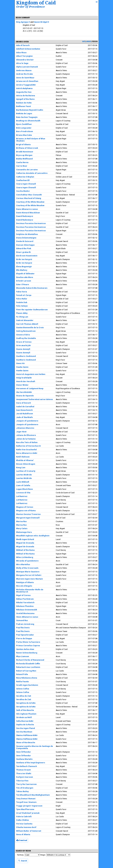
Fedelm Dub (22, 302)
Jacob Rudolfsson (25, 414)
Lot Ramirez (22, 496)
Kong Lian (21, 467)
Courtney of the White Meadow (30, 202)
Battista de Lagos (24, 113)
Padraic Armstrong (25, 624)
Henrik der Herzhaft (26, 381)
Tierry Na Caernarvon (26, 784)
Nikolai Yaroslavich (25, 602)
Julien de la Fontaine (26, 439)
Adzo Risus (21, 53)
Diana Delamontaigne (26, 238)
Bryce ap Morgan (24, 155)
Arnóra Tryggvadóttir (26, 85)
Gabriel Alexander (25, 320)
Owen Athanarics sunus (27, 617)
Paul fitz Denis (23, 628)
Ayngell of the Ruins (25, 99)
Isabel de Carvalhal (25, 407)
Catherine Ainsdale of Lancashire (32, 173)
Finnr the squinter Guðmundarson (32, 310)
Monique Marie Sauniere (28, 572)
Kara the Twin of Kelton (27, 442)
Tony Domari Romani (26, 799)
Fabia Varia (22, 292)
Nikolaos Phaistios (25, 606)
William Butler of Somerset (29, 831)
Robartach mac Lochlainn (28, 667)
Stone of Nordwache (26, 742)
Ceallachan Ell (23, 180)
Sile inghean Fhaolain (26, 714)
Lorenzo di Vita (23, 493)
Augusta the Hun (24, 92)
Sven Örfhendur (24, 752)
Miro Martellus (23, 564)
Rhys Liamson (23, 656)
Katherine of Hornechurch (28, 446)
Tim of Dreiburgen (25, 788)
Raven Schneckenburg (27, 653)
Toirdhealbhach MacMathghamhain (33, 795)
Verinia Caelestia (24, 824)
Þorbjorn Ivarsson (25, 777)
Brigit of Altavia (23, 144)
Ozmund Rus (22, 620)
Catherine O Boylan (25, 177)
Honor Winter (22, 385)
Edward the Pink (24, 248)
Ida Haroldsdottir (24, 392)
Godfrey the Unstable (26, 338)
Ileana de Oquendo (25, 396)
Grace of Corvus (24, 342)
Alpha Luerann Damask (27, 67)
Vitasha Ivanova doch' (26, 827)
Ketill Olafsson (23, 457)
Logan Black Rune (24, 489)
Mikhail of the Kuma (25, 550)
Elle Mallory (22, 270)
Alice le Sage (22, 63)
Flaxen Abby (22, 313)
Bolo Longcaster (24, 128)
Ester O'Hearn (23, 284)
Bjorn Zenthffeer (24, 124)
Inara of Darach (24, 403)
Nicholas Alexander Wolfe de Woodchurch (30, 591)
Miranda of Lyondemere (27, 561)
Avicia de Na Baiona (26, 96)
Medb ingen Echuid (25, 539)
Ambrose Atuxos (24, 70)
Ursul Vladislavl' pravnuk (28, 813)
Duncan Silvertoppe (25, 245)
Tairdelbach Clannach (27, 766)
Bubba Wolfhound (24, 159)
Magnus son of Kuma (26, 511)
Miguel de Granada (25, 543)
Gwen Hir (21, 363)
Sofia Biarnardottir (25, 721)
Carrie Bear (22, 166)
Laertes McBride (24, 475)
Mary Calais (22, 528)
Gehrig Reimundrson (26, 331)
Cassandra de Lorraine (27, 170)
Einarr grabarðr (24, 252)
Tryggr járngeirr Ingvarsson (29, 806)
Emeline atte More (25, 277)
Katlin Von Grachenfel (26, 450)
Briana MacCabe (24, 135)
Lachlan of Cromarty (26, 471)
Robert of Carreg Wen (26, 671)
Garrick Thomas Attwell (27, 324)
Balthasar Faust (23, 106)
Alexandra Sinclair (25, 60)
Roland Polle (22, 674)
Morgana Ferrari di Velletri (29, 575)
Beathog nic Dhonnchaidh (28, 121)
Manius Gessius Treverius (28, 514)
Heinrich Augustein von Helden (31, 374)
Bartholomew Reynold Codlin (30, 110)
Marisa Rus (21, 521)
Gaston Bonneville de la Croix (30, 328)
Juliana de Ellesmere (26, 435)
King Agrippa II (23, 22)
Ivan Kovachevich (24, 410)
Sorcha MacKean (24, 732)
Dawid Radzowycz (25, 216)
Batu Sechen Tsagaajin (27, 117)
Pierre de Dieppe (24, 638)
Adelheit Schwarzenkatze (28, 49)
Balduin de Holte (24, 103)
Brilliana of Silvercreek (27, 148)
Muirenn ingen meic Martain (30, 579)
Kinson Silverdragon (26, 464)
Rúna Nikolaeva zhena (27, 678)
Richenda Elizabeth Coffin (28, 664)
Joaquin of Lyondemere (27, 421)
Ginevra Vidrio (23, 335)
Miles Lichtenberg (25, 557)
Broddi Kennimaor (25, 152)
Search (23, 861)
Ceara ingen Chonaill (26, 184)
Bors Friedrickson (25, 131)
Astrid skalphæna (24, 88)
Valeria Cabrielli (24, 817)
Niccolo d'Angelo (24, 586)
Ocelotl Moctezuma (25, 613)
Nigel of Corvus (23, 595)
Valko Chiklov (23, 820)
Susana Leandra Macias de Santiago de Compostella (35, 747)
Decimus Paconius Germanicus (31, 223)
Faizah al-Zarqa (24, 295)
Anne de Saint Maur (25, 78)
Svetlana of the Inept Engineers (31, 763)
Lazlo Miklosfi (23, 482)
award (89, 41)
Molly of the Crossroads (27, 568)
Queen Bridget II (41, 22)
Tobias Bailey (22, 791)
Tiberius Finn (22, 781)
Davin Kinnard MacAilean (28, 213)
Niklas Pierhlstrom (25, 599)
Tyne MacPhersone (25, 809)
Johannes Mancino (25, 428)
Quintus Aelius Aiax (25, 649)
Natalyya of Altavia (25, 582)
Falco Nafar (22, 299)
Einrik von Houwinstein (27, 256)
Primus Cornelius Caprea (28, 646)
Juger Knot (21, 432)
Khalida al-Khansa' (25, 460)
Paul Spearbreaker (25, 635)
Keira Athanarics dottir (27, 453)
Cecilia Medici (23, 191)
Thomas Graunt (23, 770)
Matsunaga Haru (24, 532)
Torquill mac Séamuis (26, 802)
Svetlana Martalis (24, 759)
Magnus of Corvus (25, 507)
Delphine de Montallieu (27, 234)
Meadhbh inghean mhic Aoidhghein (33, 536)
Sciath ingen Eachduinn (27, 685)
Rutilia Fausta (22, 682)
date (84, 41)
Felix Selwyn (22, 306)
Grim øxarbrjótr (24, 345)
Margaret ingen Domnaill (28, 518)
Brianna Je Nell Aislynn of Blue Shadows (31, 140)
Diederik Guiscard (25, 241)
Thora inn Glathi (24, 773)
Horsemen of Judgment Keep (30, 388)
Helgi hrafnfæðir (24, 378)
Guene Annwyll (23, 349)
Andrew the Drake (24, 74)
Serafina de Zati (24, 696)
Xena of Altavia (23, 834)
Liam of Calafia (23, 485)
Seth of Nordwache (25, 710)
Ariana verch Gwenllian (27, 81)
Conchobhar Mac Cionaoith (29, 195)
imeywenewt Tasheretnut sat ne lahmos (35, 399)
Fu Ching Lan (22, 317)
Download (22, 840)
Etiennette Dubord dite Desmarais (32, 288)
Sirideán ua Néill (24, 717)
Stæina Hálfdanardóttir (27, 735)
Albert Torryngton (24, 56)
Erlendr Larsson (24, 281)
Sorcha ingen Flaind (26, 728)
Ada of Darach (23, 45)
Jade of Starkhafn (24, 417)
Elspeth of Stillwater (25, 274)
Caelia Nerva (22, 162)
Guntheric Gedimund (26, 356)
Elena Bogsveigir (24, 267)
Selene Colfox (23, 689)
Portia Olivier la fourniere (28, 642)
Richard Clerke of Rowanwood (30, 660)
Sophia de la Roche (25, 725)
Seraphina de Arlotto (26, 703)
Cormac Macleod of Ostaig (29, 198)
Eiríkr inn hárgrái (24, 259)
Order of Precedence (30, 7)
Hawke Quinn (22, 367)
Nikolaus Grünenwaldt (27, 610)
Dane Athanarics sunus (27, 209)
